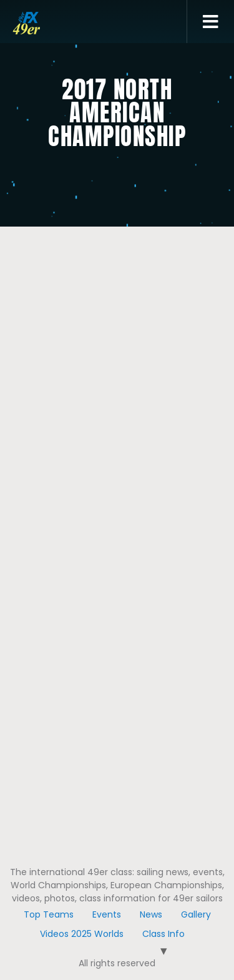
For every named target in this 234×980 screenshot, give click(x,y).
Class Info (163, 934)
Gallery (196, 914)
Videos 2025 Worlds (82, 934)
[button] (211, 22)
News (151, 914)
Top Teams (49, 914)
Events (107, 914)
